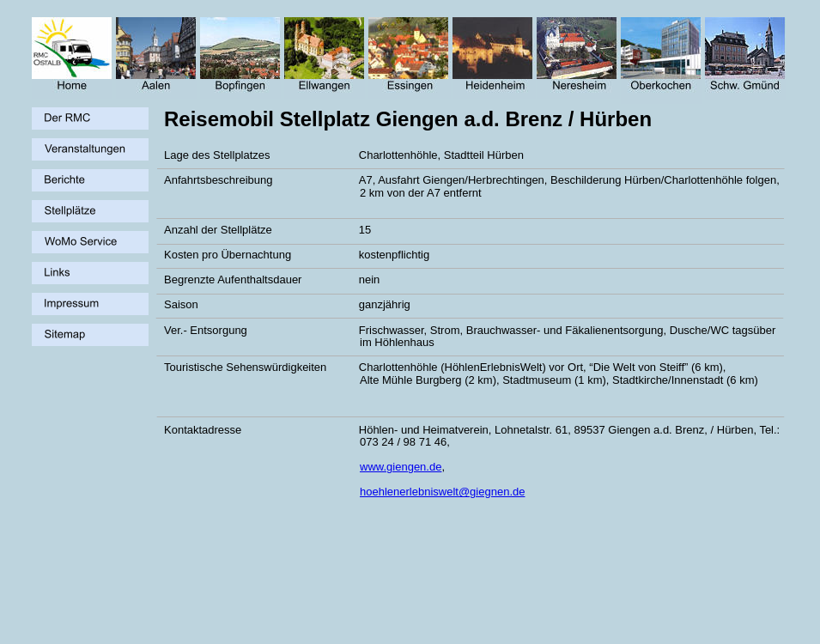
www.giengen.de (401, 467)
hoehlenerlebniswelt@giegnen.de (442, 492)
